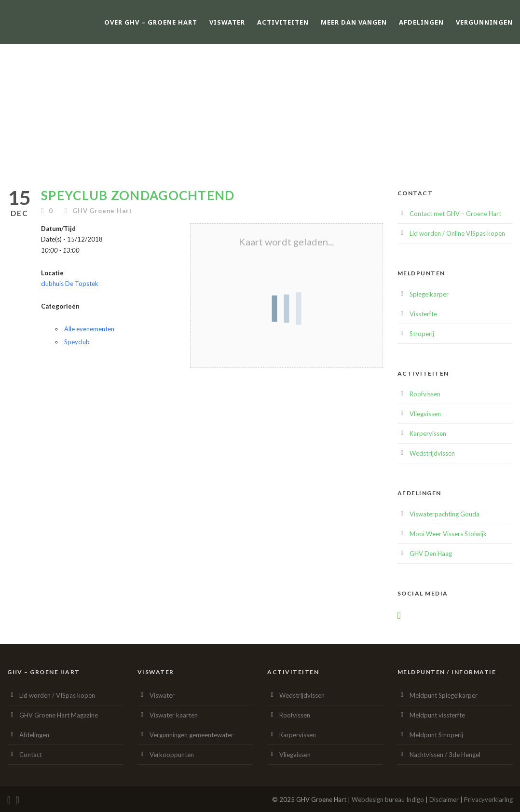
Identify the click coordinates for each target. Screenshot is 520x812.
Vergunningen (484, 22)
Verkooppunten (172, 755)
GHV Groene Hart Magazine (59, 715)
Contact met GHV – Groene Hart (455, 214)
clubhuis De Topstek (70, 284)
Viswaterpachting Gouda (445, 514)
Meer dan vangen (354, 22)
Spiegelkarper (429, 294)
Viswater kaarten (174, 715)
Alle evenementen (89, 329)
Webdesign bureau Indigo (388, 799)
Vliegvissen (425, 414)
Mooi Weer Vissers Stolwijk (448, 534)
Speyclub (77, 342)
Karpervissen (428, 433)
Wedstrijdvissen (432, 453)
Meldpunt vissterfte (437, 715)
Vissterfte (423, 314)
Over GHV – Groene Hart (151, 22)
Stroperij (422, 334)
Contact (31, 755)
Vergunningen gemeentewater (192, 735)
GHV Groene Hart (102, 211)
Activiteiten (283, 22)
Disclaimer (444, 799)
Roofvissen (425, 394)
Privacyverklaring (488, 799)
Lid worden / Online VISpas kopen (457, 233)
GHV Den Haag (431, 554)
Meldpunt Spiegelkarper (444, 695)
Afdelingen (421, 22)
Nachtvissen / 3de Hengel (445, 755)
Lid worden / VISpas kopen (57, 695)
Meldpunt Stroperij (436, 735)
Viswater (227, 22)
